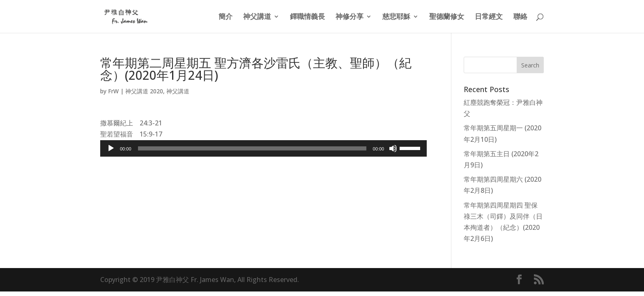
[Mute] (393, 148)
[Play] (111, 148)
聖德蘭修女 (447, 17)
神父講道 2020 (144, 91)
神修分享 (350, 17)
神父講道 (257, 17)
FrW (113, 91)
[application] (263, 148)
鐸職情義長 (307, 17)
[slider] (252, 148)
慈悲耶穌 (396, 17)
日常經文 (489, 17)
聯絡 (520, 17)
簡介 (225, 17)
